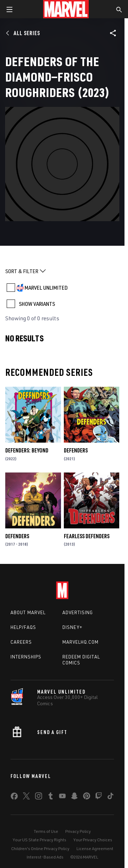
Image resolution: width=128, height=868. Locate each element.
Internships (26, 657)
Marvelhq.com (80, 642)
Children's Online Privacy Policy (40, 848)
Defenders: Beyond (27, 450)
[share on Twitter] (26, 797)
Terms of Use (46, 831)
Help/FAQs (23, 627)
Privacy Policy (78, 831)
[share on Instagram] (39, 797)
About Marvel (28, 612)
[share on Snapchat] (74, 797)
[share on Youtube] (62, 797)
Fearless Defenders (87, 536)
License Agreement (95, 848)
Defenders (76, 450)
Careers (21, 642)
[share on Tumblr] (50, 797)
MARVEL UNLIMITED (46, 288)
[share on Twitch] (99, 797)
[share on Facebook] (14, 798)
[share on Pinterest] (87, 797)
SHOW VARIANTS (37, 304)
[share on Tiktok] (110, 797)
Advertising (78, 612)
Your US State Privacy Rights (39, 840)
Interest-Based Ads (45, 857)
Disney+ (72, 627)
